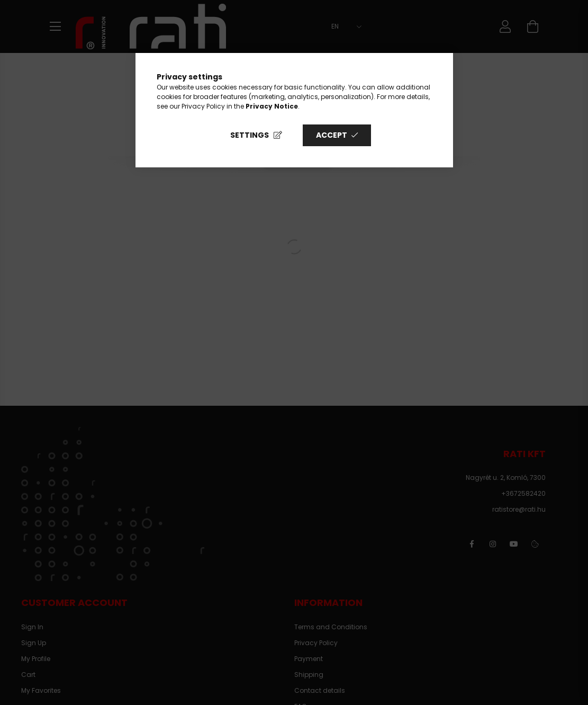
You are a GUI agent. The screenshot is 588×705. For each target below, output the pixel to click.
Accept (332, 135)
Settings (250, 135)
